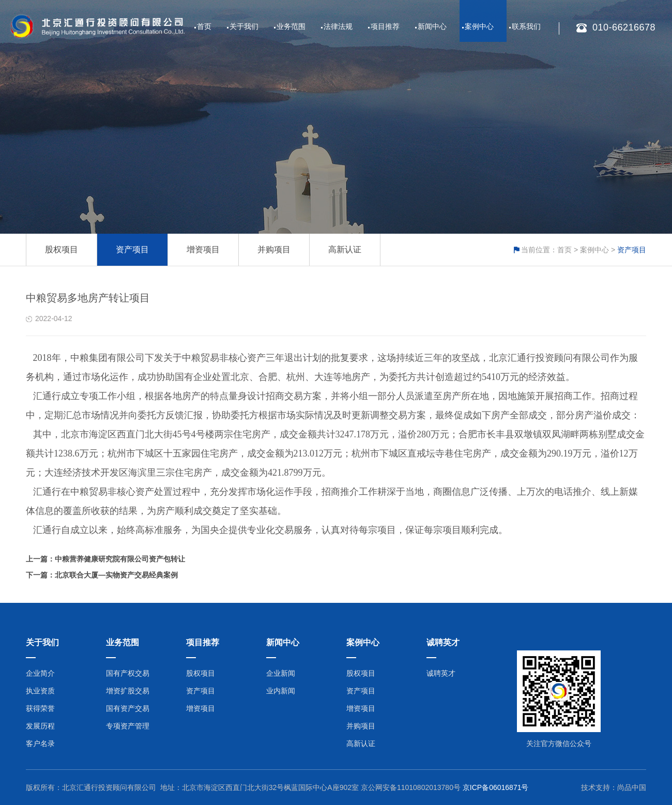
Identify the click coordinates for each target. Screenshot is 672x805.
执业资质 (40, 691)
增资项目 (203, 249)
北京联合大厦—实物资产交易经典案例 (116, 575)
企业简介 (40, 673)
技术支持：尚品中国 (614, 787)
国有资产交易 (128, 708)
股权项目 (62, 249)
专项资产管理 (128, 726)
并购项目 (274, 249)
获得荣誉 (40, 708)
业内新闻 (281, 691)
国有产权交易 (128, 673)
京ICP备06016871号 (496, 787)
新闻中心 (432, 26)
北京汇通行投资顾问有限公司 (109, 787)
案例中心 (479, 26)
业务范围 (291, 26)
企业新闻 (281, 673)
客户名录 (40, 743)
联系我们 (526, 26)
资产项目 (132, 249)
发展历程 (40, 726)
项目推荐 (385, 26)
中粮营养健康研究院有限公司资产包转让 (120, 559)
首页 (204, 26)
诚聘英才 (441, 673)
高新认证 (345, 249)
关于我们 (244, 26)
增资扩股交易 (128, 691)
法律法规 (338, 26)
